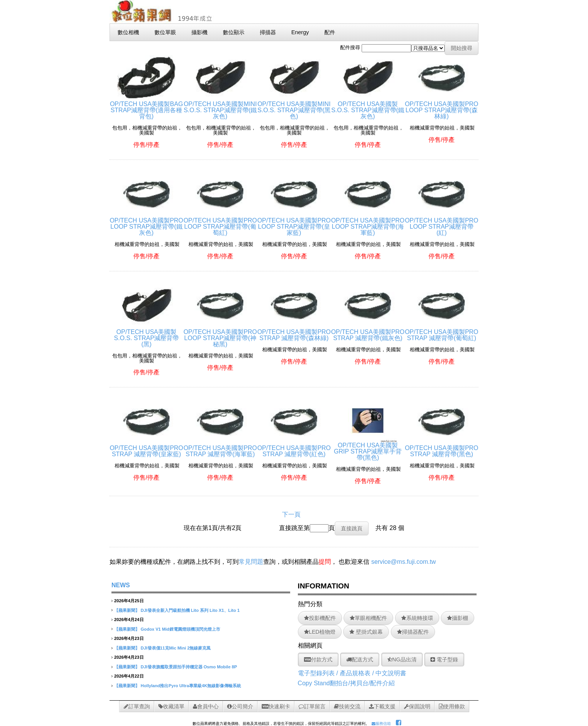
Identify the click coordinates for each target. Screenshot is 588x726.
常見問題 (251, 562)
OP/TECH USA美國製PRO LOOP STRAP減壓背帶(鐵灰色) (146, 223)
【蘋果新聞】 (127, 610)
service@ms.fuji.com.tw (404, 562)
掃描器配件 (413, 632)
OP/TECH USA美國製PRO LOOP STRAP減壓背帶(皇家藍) (294, 223)
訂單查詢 (137, 706)
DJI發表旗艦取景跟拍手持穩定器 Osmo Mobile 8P (189, 667)
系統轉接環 (417, 618)
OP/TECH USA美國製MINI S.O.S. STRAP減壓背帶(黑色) (294, 107)
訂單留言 (312, 706)
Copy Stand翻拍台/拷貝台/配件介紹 (346, 683)
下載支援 (382, 706)
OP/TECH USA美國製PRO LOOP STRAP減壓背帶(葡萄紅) (220, 223)
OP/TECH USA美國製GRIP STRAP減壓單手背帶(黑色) (368, 448)
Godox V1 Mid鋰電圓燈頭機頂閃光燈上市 (180, 629)
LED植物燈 (320, 632)
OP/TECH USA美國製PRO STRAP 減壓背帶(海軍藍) (220, 448)
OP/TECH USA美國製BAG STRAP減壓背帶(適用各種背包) (146, 107)
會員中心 (206, 706)
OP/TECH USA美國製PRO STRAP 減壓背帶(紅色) (294, 448)
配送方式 (360, 660)
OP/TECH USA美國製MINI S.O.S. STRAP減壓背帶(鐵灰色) (220, 107)
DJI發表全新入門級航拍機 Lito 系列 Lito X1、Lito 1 (190, 610)
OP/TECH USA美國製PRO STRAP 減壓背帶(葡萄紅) (441, 332)
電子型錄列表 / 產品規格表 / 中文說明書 (352, 673)
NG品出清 (402, 660)
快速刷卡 (276, 706)
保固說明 (417, 706)
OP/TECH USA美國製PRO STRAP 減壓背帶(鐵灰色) (368, 332)
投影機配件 (320, 618)
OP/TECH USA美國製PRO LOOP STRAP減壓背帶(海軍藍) (368, 223)
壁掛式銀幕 (366, 632)
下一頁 (291, 514)
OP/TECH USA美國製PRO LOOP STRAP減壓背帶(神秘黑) (220, 335)
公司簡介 (240, 706)
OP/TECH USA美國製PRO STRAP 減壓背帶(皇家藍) (146, 448)
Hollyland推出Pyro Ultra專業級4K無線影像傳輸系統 (191, 686)
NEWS (121, 585)
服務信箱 (381, 724)
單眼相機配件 (368, 618)
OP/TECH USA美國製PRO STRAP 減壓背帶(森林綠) (294, 332)
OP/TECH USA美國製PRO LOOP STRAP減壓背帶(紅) (441, 223)
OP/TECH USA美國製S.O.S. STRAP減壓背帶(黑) (147, 335)
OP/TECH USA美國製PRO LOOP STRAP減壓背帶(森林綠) (441, 107)
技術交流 (347, 706)
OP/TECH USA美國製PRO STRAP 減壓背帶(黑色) (441, 448)
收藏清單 (171, 706)
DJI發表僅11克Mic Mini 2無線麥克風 (176, 648)
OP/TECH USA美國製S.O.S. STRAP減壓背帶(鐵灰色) (368, 107)
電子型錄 (444, 660)
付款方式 (318, 660)
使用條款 (452, 706)
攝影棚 (458, 618)
